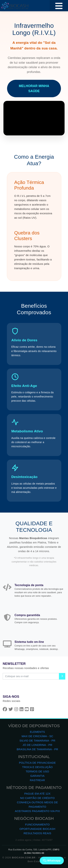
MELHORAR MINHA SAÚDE (34, 89)
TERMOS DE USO (37, 771)
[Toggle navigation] (59, 6)
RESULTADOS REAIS (37, 833)
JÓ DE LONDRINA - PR (37, 745)
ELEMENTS (37, 732)
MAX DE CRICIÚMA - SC (37, 736)
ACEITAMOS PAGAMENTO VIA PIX (37, 811)
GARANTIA (37, 776)
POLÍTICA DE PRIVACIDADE (37, 763)
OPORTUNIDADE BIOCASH (37, 829)
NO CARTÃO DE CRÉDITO (37, 798)
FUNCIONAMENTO (37, 824)
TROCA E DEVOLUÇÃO (37, 767)
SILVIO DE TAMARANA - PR (37, 741)
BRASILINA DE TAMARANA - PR (37, 749)
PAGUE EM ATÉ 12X (37, 794)
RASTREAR (37, 780)
